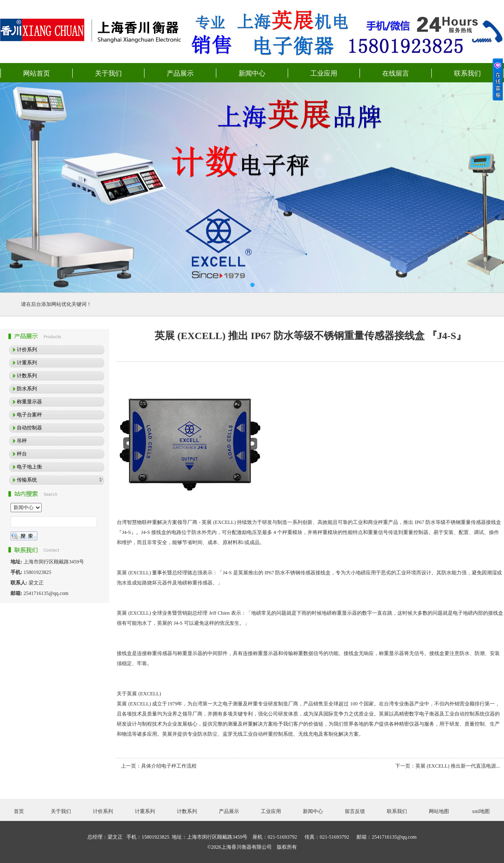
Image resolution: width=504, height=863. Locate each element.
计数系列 (187, 811)
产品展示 (180, 73)
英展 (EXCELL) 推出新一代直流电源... (458, 766)
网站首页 (37, 73)
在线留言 (396, 73)
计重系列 (145, 811)
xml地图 (481, 811)
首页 (19, 811)
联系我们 (467, 73)
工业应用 (324, 73)
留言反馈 (355, 811)
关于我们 (108, 73)
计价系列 (103, 811)
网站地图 (439, 811)
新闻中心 (252, 73)
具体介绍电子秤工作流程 (169, 766)
